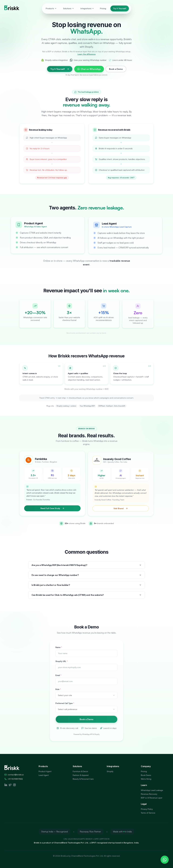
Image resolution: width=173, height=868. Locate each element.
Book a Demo (116, 69)
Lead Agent (44, 775)
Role (58, 692)
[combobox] (86, 698)
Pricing (103, 8)
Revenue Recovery (149, 794)
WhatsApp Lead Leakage (152, 790)
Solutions (69, 8)
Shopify (110, 771)
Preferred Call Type (65, 706)
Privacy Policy (147, 809)
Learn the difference (87, 54)
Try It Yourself (120, 8)
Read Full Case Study (52, 510)
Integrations (87, 8)
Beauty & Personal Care (83, 779)
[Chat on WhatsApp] (165, 860)
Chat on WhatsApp (89, 69)
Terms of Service (148, 813)
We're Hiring (146, 779)
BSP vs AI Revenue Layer (152, 798)
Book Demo (146, 775)
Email (58, 678)
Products (51, 8)
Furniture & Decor (80, 771)
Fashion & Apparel (81, 775)
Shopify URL (62, 664)
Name (59, 650)
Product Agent (45, 771)
